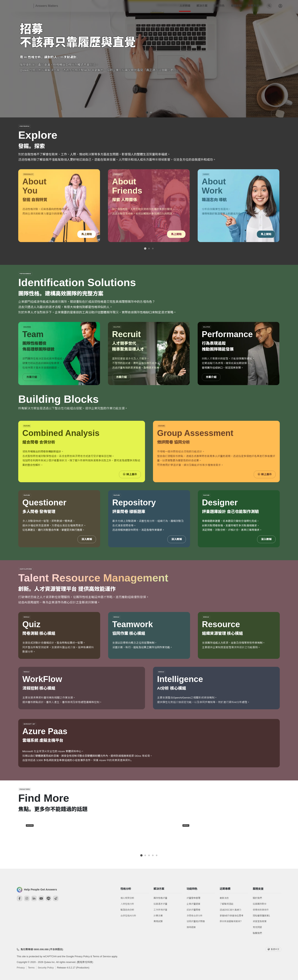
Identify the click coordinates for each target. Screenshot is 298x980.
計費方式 (253, 6)
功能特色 (219, 6)
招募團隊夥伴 (260, 904)
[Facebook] (20, 898)
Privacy (21, 968)
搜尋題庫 (191, 927)
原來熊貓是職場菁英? (231, 921)
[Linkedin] (34, 898)
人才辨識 (185, 6)
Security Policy (46, 968)
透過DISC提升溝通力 (230, 910)
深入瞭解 (87, 539)
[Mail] (56, 898)
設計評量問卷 (193, 910)
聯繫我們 (257, 933)
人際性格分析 (127, 904)
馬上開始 (87, 234)
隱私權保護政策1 (261, 916)
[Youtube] (41, 898)
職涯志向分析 (127, 910)
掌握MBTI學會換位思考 (232, 916)
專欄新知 (236, 6)
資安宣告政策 (260, 921)
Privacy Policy (82, 956)
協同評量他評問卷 (196, 921)
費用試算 (158, 921)
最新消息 (224, 898)
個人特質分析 (127, 898)
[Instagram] (27, 898)
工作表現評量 (160, 910)
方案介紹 (32, 377)
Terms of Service (102, 956)
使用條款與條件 (261, 910)
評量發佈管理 (193, 898)
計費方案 (158, 916)
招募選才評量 (160, 904)
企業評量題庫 (193, 904)
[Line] (48, 898)
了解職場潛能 (227, 904)
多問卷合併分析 (195, 916)
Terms (31, 968)
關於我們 (257, 898)
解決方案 (202, 6)
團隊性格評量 (160, 898)
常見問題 (257, 927)
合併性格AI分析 (128, 916)
